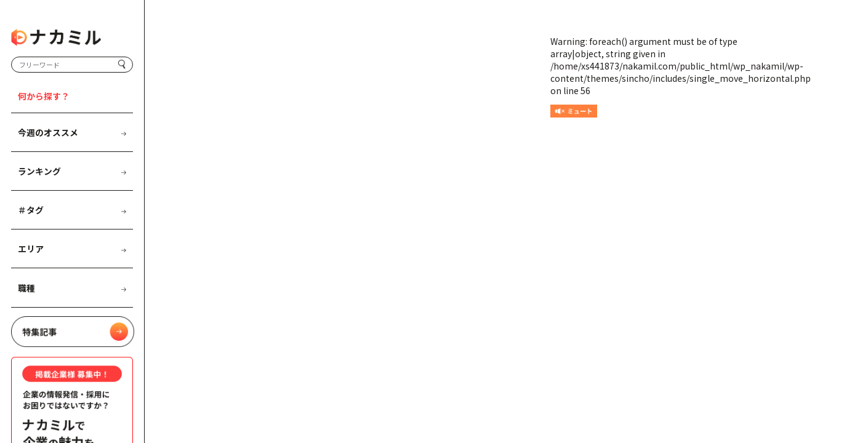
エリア (72, 249)
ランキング (72, 171)
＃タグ (72, 210)
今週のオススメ (72, 132)
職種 (72, 288)
